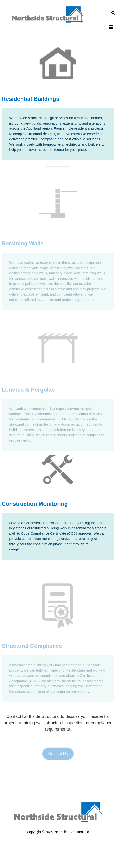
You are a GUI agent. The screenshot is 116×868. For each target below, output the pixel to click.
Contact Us (58, 757)
